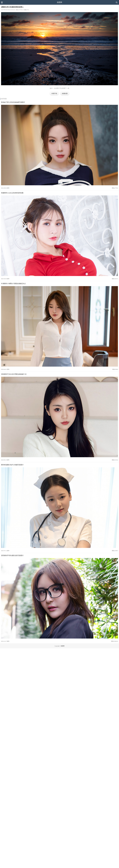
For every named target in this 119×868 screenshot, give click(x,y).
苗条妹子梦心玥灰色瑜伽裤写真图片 (13, 102)
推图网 (59, 2)
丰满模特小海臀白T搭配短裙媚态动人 (14, 284)
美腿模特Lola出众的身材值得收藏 (12, 193)
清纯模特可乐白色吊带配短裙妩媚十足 (14, 374)
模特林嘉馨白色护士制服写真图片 (12, 465)
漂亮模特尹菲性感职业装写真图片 (12, 555)
